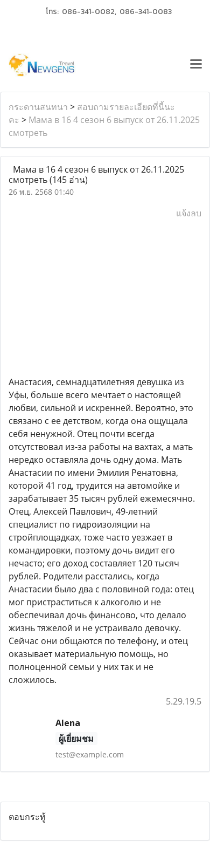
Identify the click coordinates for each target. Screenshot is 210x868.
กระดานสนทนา (38, 107)
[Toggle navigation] (196, 65)
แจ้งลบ (189, 213)
